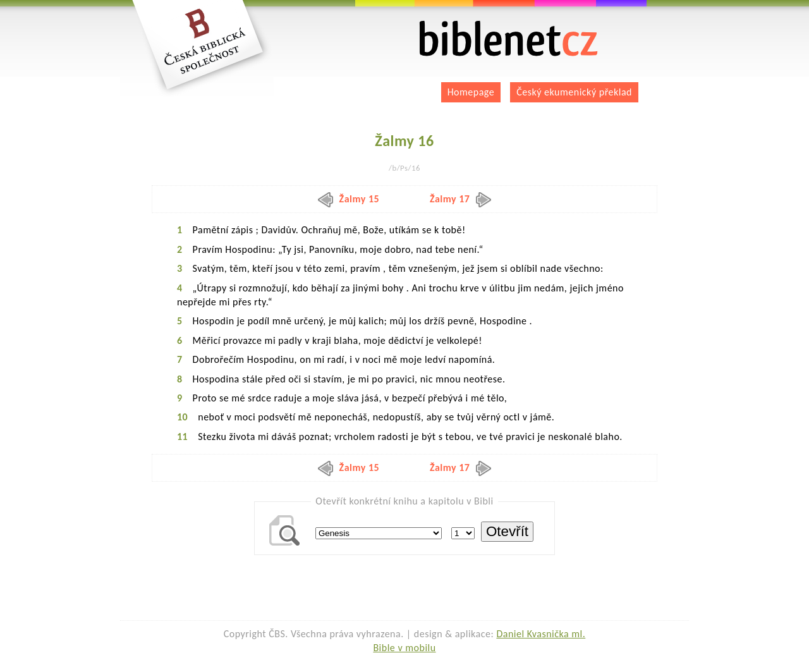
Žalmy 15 (349, 199)
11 (182, 437)
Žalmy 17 (461, 199)
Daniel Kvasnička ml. (541, 634)
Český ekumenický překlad (574, 92)
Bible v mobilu (404, 648)
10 (182, 417)
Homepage (471, 92)
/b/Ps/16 (404, 168)
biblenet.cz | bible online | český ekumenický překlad (509, 39)
